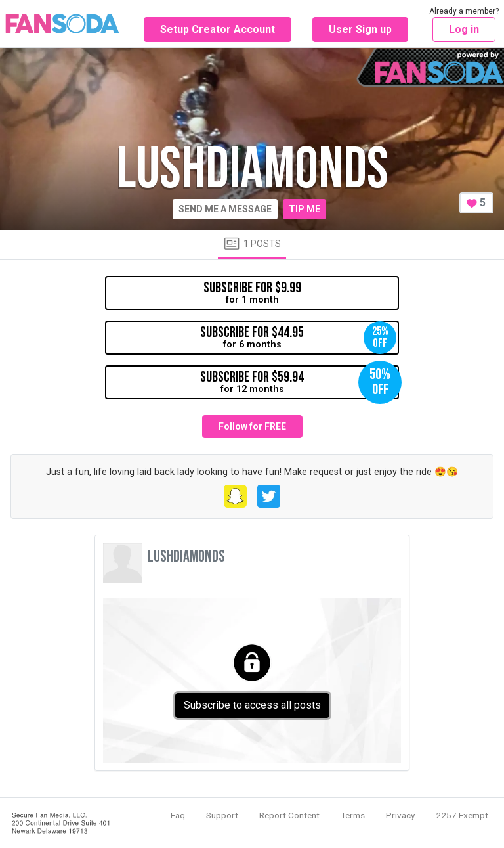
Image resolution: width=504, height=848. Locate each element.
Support (222, 815)
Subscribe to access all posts (252, 705)
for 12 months (300, 382)
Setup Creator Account (218, 29)
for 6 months (298, 338)
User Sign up (360, 29)
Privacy (400, 815)
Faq (178, 815)
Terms (353, 815)
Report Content (289, 815)
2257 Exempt (462, 815)
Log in (464, 29)
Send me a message (225, 209)
